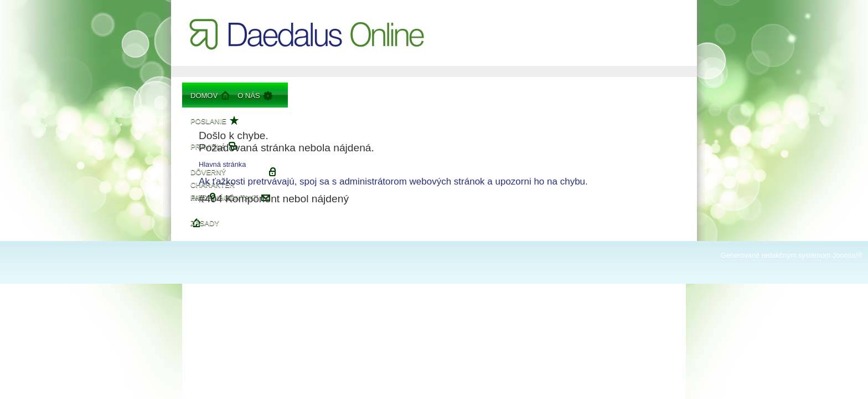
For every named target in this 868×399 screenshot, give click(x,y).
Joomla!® (848, 255)
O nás (249, 96)
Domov (204, 96)
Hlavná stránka (222, 164)
